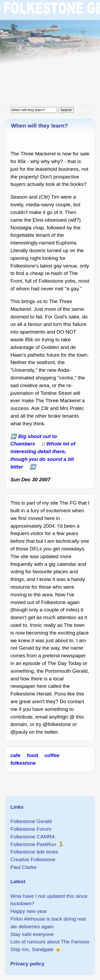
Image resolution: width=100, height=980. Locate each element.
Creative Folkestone (33, 859)
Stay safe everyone (32, 934)
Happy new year (29, 911)
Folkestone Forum (31, 829)
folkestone (23, 763)
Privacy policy (27, 964)
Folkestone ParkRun (33, 844)
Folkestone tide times (34, 852)
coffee (52, 755)
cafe (15, 755)
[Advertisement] (50, 50)
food (32, 755)
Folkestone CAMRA (32, 837)
